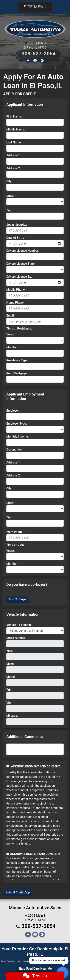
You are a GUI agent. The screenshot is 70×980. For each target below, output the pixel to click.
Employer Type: (17, 424)
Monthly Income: (18, 437)
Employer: (13, 411)
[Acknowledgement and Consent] (8, 766)
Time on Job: (15, 545)
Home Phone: (15, 303)
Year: (10, 651)
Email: (10, 316)
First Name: (14, 116)
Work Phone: (15, 532)
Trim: (10, 690)
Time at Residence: (19, 328)
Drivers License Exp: (20, 277)
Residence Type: (17, 360)
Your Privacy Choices (57, 961)
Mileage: (12, 716)
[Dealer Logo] (35, 29)
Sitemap (40, 961)
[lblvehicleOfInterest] (35, 631)
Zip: (9, 210)
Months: (12, 347)
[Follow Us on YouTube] (35, 61)
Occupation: (14, 450)
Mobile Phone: (16, 290)
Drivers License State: (21, 264)
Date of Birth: (15, 238)
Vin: (9, 703)
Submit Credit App (18, 892)
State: (10, 196)
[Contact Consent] (8, 854)
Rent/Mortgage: (17, 373)
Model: (11, 677)
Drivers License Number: (23, 251)
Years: (11, 334)
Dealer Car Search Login (11, 961)
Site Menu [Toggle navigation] (35, 7)
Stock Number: (16, 638)
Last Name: (14, 142)
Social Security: (17, 225)
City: (9, 181)
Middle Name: (16, 129)
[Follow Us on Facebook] (28, 61)
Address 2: (13, 168)
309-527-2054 (39, 54)
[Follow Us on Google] (42, 61)
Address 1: (13, 155)
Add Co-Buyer (18, 599)
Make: (10, 664)
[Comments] (35, 749)
